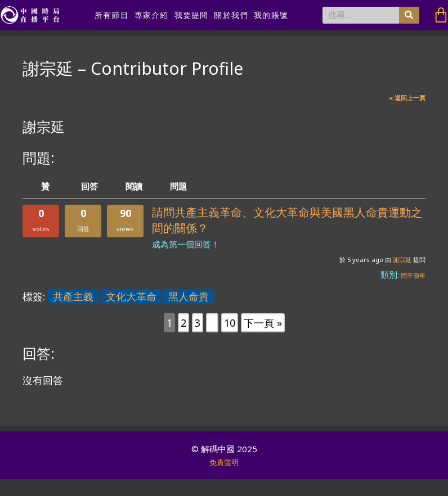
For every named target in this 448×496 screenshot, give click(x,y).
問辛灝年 (413, 275)
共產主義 (73, 296)
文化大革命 (131, 296)
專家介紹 (152, 15)
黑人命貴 (189, 296)
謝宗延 (402, 260)
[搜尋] (409, 15)
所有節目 (112, 15)
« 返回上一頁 (407, 98)
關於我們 (231, 15)
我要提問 (192, 15)
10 (230, 323)
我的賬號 (271, 15)
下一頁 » (263, 323)
